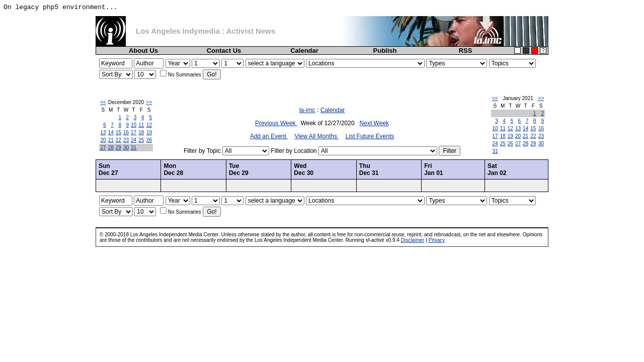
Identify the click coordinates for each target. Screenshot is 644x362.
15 (118, 132)
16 (126, 132)
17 (134, 132)
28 (111, 148)
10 (134, 125)
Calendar (304, 51)
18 (141, 132)
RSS (466, 51)
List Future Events (370, 136)
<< (103, 102)
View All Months (316, 136)
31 (134, 148)
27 (103, 148)
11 (141, 125)
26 (149, 140)
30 (126, 148)
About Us (143, 51)
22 (118, 140)
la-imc (307, 110)
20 (103, 140)
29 (118, 148)
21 (111, 140)
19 (149, 132)
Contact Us (224, 51)
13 (103, 132)
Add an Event (269, 136)
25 (141, 140)
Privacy (437, 240)
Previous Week (276, 123)
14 (111, 132)
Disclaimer (413, 240)
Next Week (374, 123)
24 (134, 140)
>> (149, 102)
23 (126, 140)
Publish (385, 51)
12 (149, 125)
